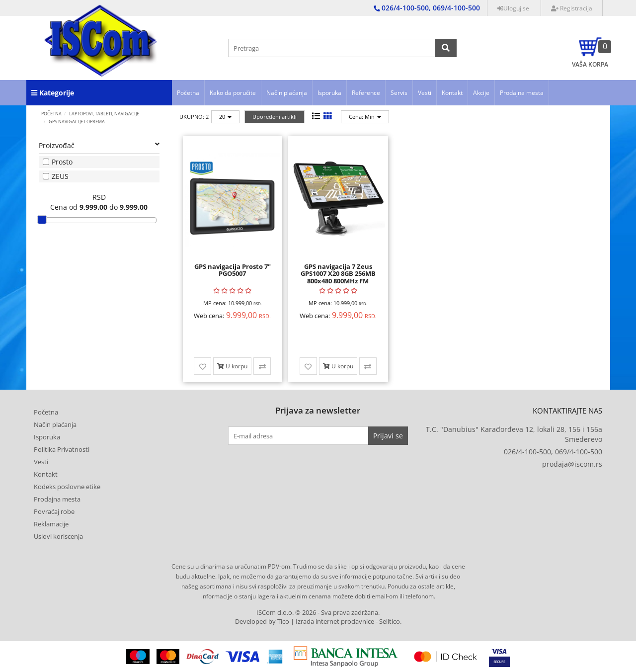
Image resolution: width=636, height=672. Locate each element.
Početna (188, 93)
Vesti (425, 93)
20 (225, 117)
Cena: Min (365, 117)
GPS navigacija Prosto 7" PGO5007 (233, 270)
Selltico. (390, 622)
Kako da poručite (233, 93)
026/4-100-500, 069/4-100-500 (553, 452)
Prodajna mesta (522, 93)
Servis (399, 93)
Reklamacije (51, 524)
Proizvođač (99, 145)
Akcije (481, 93)
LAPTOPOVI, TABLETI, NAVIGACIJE (104, 114)
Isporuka (329, 93)
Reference (366, 93)
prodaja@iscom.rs (572, 464)
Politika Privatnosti (62, 449)
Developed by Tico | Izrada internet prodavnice (305, 622)
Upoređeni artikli (275, 117)
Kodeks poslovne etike (67, 487)
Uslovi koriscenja (58, 536)
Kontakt (452, 93)
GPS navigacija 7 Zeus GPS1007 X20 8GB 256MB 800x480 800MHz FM (338, 274)
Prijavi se (388, 436)
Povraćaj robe (54, 511)
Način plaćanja (287, 93)
